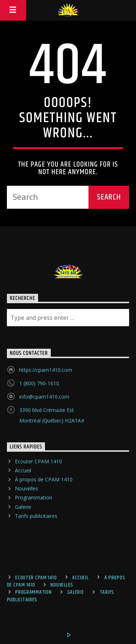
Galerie (23, 507)
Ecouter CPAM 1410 (38, 461)
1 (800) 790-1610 (39, 383)
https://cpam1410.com (46, 370)
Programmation (34, 497)
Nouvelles (26, 488)
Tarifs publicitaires (36, 516)
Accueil (23, 470)
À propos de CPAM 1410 (44, 479)
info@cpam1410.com (44, 397)
